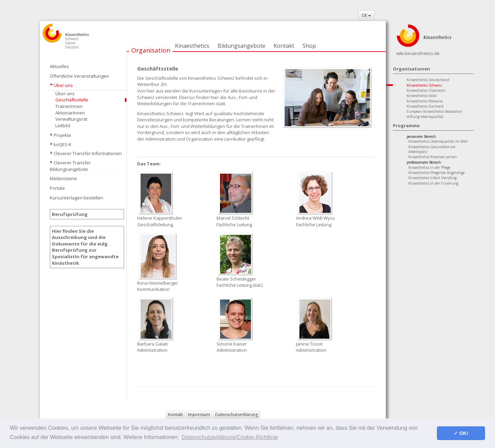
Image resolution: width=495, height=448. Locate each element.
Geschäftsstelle (72, 100)
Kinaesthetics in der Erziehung (433, 183)
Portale (57, 188)
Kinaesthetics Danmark (425, 106)
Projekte (62, 135)
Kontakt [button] (175, 414)
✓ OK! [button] (461, 433)
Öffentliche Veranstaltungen (79, 76)
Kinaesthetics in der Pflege (429, 167)
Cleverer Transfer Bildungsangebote (70, 166)
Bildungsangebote (241, 46)
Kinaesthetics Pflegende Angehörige (437, 173)
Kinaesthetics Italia (422, 96)
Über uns (63, 85)
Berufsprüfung (70, 214)
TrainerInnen (69, 106)
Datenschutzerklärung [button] (236, 414)
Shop (309, 46)
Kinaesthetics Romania (425, 101)
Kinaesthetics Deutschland (428, 80)
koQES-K (63, 144)
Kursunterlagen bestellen (76, 198)
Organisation (151, 50)
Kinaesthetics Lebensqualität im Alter (438, 141)
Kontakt (284, 46)
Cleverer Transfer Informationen (88, 153)
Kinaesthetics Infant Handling (432, 178)
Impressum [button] (199, 414)
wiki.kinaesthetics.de (418, 53)
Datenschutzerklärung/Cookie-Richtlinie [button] (230, 437)
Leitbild (63, 125)
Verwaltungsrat (71, 119)
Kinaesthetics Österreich (426, 90)
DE (366, 15)
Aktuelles (59, 66)
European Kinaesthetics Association (434, 111)
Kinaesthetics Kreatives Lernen (433, 157)
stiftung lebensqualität (425, 117)
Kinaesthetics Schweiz (424, 85)
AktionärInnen (70, 113)
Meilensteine (63, 178)
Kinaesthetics (192, 46)
